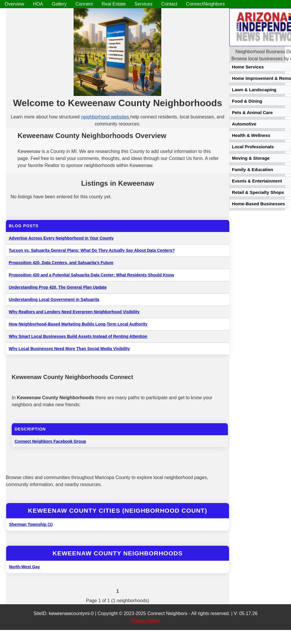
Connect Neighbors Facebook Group (50, 441)
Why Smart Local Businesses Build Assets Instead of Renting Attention (78, 336)
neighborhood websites (106, 117)
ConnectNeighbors (206, 4)
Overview (14, 4)
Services (143, 4)
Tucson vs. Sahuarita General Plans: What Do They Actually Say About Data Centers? (92, 250)
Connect (84, 4)
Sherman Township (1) (31, 524)
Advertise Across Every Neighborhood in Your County (61, 238)
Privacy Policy (145, 620)
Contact (169, 4)
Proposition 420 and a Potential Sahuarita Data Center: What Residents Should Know (91, 275)
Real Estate (114, 4)
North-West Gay (25, 567)
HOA (38, 4)
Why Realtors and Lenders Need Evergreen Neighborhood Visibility (74, 312)
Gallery (59, 4)
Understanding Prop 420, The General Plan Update (58, 287)
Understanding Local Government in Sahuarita (54, 299)
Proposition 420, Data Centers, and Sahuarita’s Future (61, 263)
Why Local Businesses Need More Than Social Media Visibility (69, 349)
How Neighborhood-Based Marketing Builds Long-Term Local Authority (78, 324)
